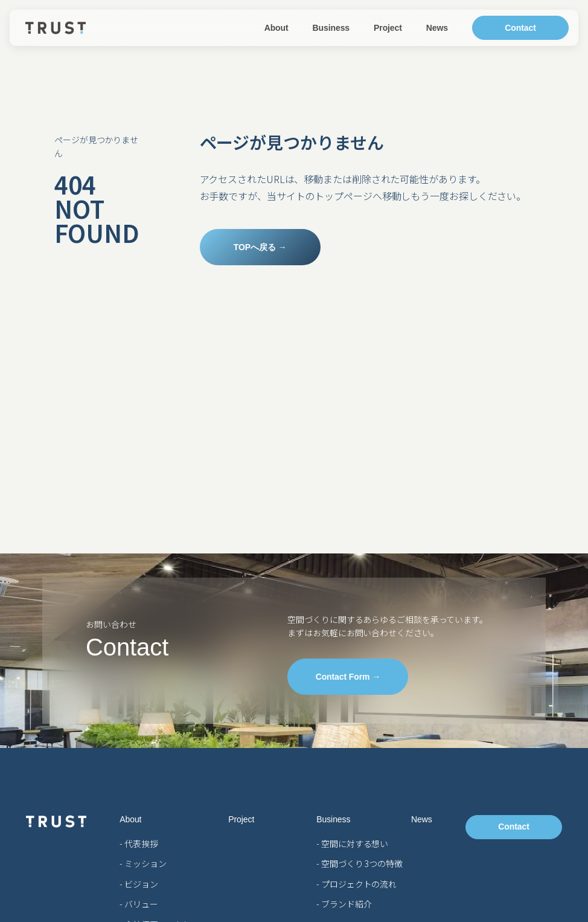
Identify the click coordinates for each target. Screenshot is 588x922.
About (276, 28)
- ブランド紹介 (344, 904)
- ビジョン (139, 884)
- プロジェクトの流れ (356, 884)
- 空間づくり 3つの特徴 (360, 863)
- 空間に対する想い (352, 843)
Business (331, 28)
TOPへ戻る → (260, 247)
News (437, 28)
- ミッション (143, 863)
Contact (520, 28)
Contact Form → (348, 677)
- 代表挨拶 (139, 843)
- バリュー (139, 904)
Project (388, 28)
